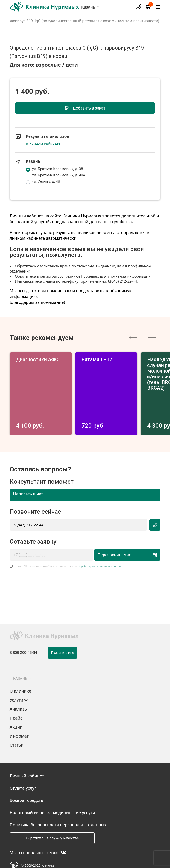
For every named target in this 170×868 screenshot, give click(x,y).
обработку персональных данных (100, 550)
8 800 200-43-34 (23, 637)
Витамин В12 (133, 360)
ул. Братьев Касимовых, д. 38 (58, 169)
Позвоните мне (63, 637)
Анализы (19, 693)
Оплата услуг (23, 772)
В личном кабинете (43, 144)
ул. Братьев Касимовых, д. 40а (58, 175)
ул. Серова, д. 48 (46, 181)
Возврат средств (26, 785)
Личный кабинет (27, 760)
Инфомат (19, 720)
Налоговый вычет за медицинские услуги (52, 797)
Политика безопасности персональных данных (58, 809)
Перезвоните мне (123, 539)
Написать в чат (28, 478)
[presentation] (133, 338)
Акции (16, 711)
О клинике (20, 675)
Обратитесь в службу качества (52, 822)
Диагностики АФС (41, 360)
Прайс (16, 702)
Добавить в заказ (85, 108)
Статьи (17, 729)
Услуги (19, 684)
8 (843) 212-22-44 (28, 509)
